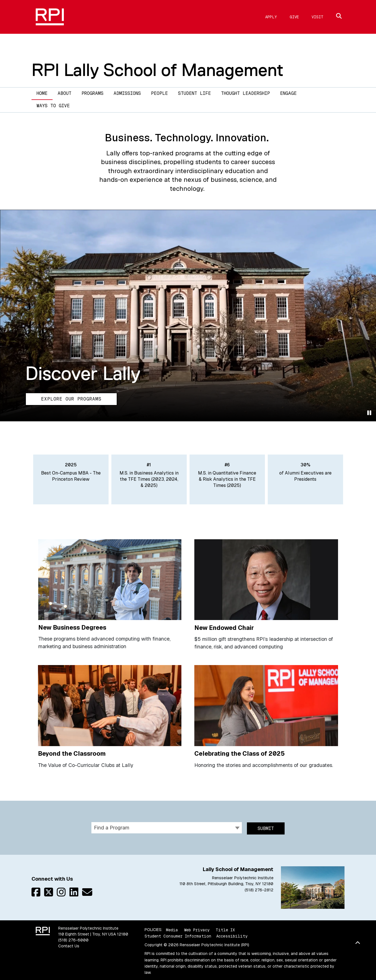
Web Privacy (197, 928)
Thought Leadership (246, 93)
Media (172, 928)
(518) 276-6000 (73, 938)
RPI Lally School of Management (157, 70)
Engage (288, 93)
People (159, 93)
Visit (318, 17)
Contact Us (69, 944)
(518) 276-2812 (259, 888)
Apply (271, 17)
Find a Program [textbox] (112, 827)
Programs (93, 93)
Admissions (127, 93)
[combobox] (167, 827)
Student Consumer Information (178, 934)
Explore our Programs (71, 399)
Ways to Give (53, 106)
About (65, 93)
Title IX (225, 928)
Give (294, 17)
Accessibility (232, 934)
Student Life (194, 93)
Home (42, 93)
